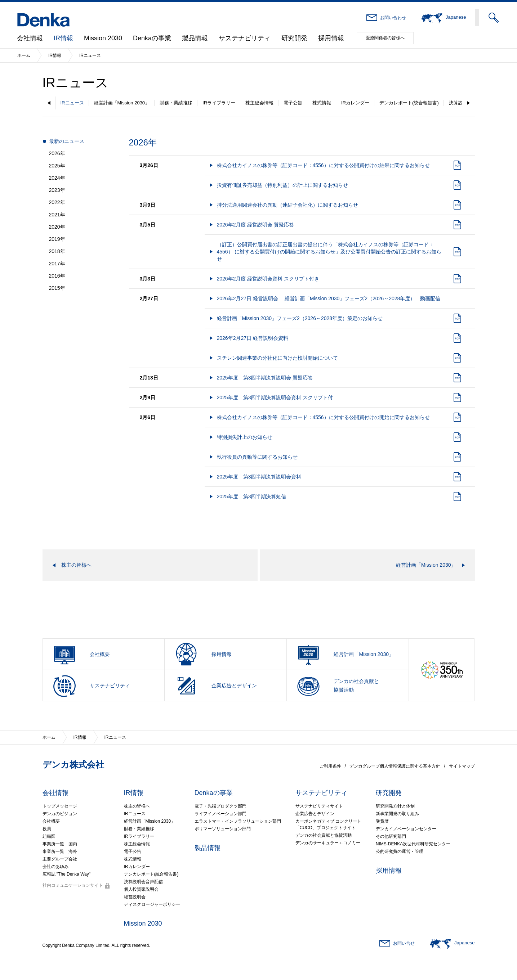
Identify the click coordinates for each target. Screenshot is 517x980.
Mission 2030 (103, 38)
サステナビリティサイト (319, 806)
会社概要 (51, 821)
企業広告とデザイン (315, 814)
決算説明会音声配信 (143, 882)
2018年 (57, 251)
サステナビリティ (245, 38)
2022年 (57, 202)
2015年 (57, 288)
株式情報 (322, 103)
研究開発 (294, 38)
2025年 (57, 166)
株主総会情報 (259, 103)
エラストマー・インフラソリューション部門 (238, 821)
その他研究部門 (391, 836)
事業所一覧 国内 (60, 844)
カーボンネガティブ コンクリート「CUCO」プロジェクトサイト (328, 824)
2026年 (57, 153)
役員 (47, 829)
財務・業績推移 (176, 103)
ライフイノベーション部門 (220, 814)
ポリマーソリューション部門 (223, 829)
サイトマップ (462, 766)
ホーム (24, 55)
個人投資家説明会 (141, 889)
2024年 (57, 178)
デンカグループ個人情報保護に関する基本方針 (395, 766)
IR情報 (63, 38)
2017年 (57, 264)
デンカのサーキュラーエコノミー (328, 843)
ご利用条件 (330, 766)
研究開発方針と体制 (395, 806)
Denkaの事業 (152, 38)
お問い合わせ (393, 18)
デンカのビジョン (60, 814)
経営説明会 (135, 897)
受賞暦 (382, 821)
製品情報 (195, 38)
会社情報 (30, 38)
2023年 (57, 190)
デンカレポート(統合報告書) (409, 103)
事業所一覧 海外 (60, 851)
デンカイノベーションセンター (406, 829)
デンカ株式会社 (73, 765)
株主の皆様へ (137, 806)
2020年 (57, 227)
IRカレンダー (355, 103)
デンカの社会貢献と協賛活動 (324, 835)
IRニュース (72, 103)
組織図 (49, 836)
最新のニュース (67, 141)
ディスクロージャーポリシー (152, 904)
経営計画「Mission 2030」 (122, 103)
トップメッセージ (60, 806)
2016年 (57, 276)
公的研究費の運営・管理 (400, 851)
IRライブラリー (219, 103)
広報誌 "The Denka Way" (66, 874)
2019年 (57, 239)
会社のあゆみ (55, 867)
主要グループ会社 (60, 859)
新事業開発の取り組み (397, 814)
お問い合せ (404, 943)
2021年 (57, 215)
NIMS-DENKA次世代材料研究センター (413, 844)
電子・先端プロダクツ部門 (220, 806)
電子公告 (293, 103)
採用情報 (331, 38)
